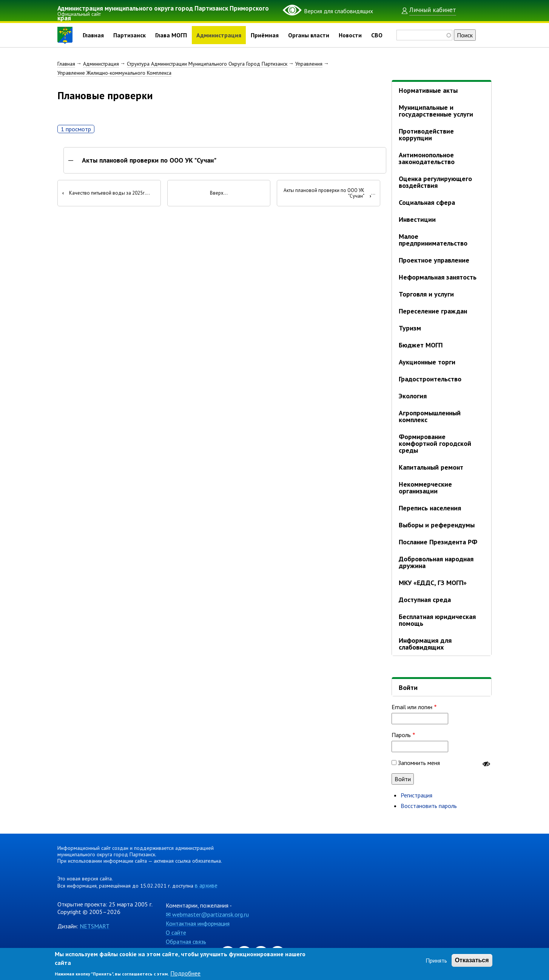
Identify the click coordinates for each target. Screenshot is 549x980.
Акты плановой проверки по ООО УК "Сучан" (149, 161)
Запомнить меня (419, 763)
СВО (377, 35)
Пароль (401, 735)
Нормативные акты (428, 90)
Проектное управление (434, 260)
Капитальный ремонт (431, 467)
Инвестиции (417, 219)
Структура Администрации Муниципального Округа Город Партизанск (207, 64)
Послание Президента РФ (438, 542)
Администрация (219, 35)
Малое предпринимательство (433, 240)
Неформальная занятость (438, 277)
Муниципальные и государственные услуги (436, 111)
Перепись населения (430, 508)
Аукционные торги (427, 362)
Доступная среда (425, 600)
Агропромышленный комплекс (430, 416)
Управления (309, 64)
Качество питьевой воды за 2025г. (104, 194)
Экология (413, 396)
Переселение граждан (433, 311)
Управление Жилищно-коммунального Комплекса (114, 73)
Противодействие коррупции (426, 134)
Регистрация (416, 795)
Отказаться (472, 960)
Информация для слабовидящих (425, 644)
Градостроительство (430, 379)
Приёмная (265, 35)
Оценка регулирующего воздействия (435, 182)
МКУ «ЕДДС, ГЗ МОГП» (433, 583)
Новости (350, 35)
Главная (93, 35)
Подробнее (185, 973)
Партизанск (130, 35)
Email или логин (412, 707)
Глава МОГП (171, 35)
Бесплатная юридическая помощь (437, 620)
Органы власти (309, 35)
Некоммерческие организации (425, 488)
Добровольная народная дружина (436, 562)
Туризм (410, 328)
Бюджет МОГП (421, 345)
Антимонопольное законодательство (427, 158)
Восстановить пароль (429, 806)
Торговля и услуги (426, 294)
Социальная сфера (427, 202)
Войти (408, 687)
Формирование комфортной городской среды (435, 443)
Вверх (217, 194)
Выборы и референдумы (437, 525)
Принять (436, 960)
